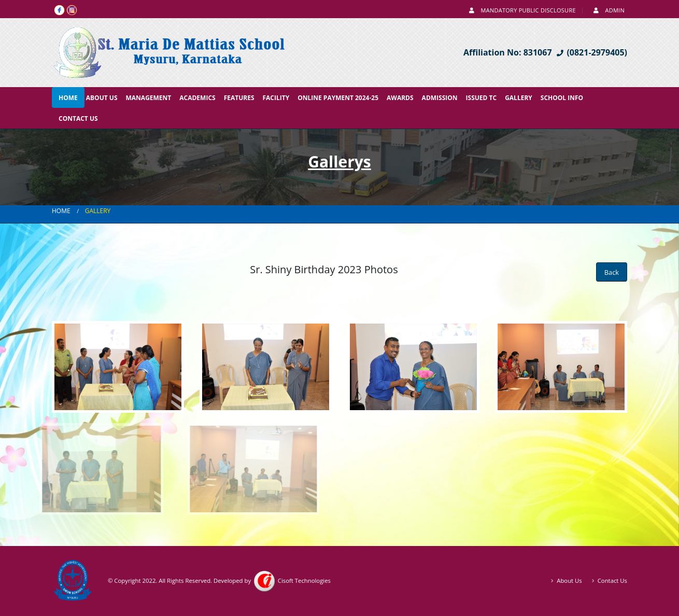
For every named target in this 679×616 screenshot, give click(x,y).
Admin (608, 10)
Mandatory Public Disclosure (522, 10)
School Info (562, 98)
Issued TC (482, 98)
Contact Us (78, 118)
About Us (102, 98)
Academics (197, 98)
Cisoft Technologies (292, 580)
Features (239, 98)
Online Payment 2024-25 (338, 98)
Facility (276, 98)
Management (149, 98)
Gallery (519, 98)
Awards (400, 98)
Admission (440, 98)
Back (612, 272)
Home (68, 98)
